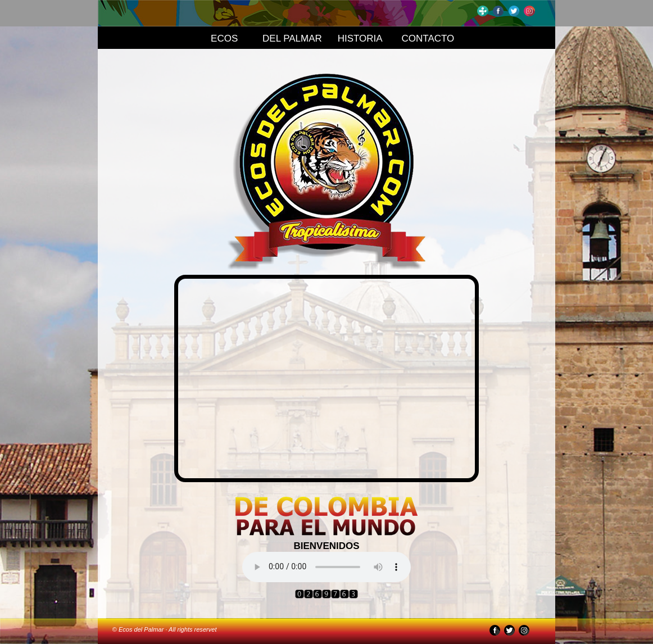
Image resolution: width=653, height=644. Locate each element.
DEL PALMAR (292, 38)
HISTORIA (360, 38)
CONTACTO (428, 38)
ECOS (224, 38)
